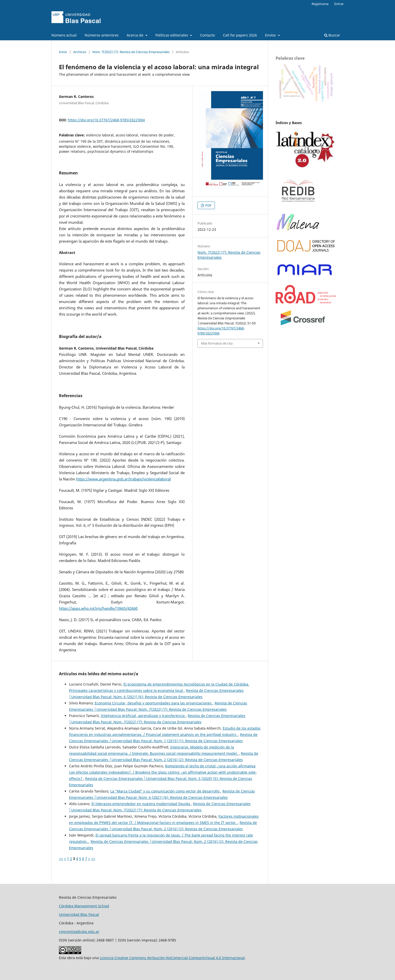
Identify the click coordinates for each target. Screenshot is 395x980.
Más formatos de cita (217, 343)
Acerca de (136, 35)
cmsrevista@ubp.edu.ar (79, 932)
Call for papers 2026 (240, 35)
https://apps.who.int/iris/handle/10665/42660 (98, 608)
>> (93, 859)
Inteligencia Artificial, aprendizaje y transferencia (143, 716)
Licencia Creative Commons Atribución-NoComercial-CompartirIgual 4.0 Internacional (172, 958)
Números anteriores (102, 35)
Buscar (332, 35)
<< (61, 859)
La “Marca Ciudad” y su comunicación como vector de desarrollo (165, 791)
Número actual (64, 35)
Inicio (63, 52)
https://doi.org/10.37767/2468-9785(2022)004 (106, 120)
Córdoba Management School (84, 906)
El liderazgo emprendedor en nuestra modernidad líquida (141, 804)
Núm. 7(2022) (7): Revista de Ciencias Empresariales (131, 52)
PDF (208, 205)
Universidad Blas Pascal (79, 914)
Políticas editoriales (172, 35)
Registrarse (320, 4)
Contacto (207, 35)
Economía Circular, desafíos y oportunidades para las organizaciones (154, 703)
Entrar (339, 4)
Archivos (80, 52)
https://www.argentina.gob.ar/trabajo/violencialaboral (123, 479)
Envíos (271, 35)
